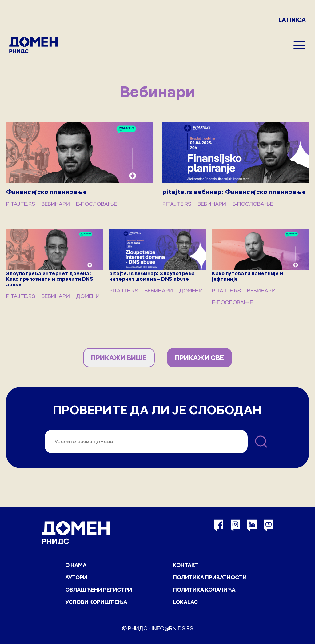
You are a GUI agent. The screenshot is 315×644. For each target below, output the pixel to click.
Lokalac (185, 602)
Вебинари (56, 204)
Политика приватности (210, 577)
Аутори (76, 577)
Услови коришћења (96, 602)
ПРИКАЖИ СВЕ (199, 358)
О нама (76, 565)
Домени (88, 296)
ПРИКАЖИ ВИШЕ (119, 358)
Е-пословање (96, 204)
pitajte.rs (21, 204)
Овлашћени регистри (99, 590)
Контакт (186, 565)
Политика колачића (204, 590)
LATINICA (292, 20)
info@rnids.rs (172, 628)
